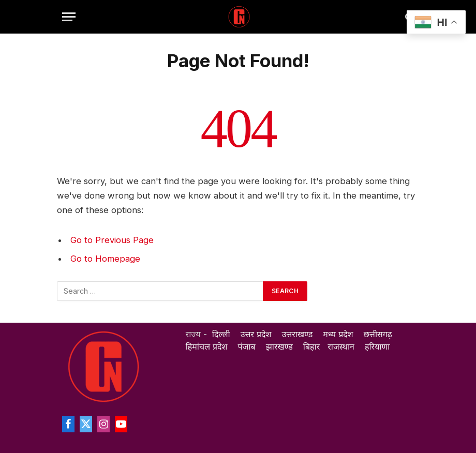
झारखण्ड (279, 346)
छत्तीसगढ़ (378, 334)
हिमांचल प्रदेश (207, 346)
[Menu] (69, 17)
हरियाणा (377, 346)
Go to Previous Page (112, 240)
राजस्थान (341, 346)
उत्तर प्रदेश (256, 334)
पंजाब (247, 346)
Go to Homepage (105, 259)
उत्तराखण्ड (297, 334)
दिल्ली (221, 334)
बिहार (311, 346)
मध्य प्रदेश (338, 334)
